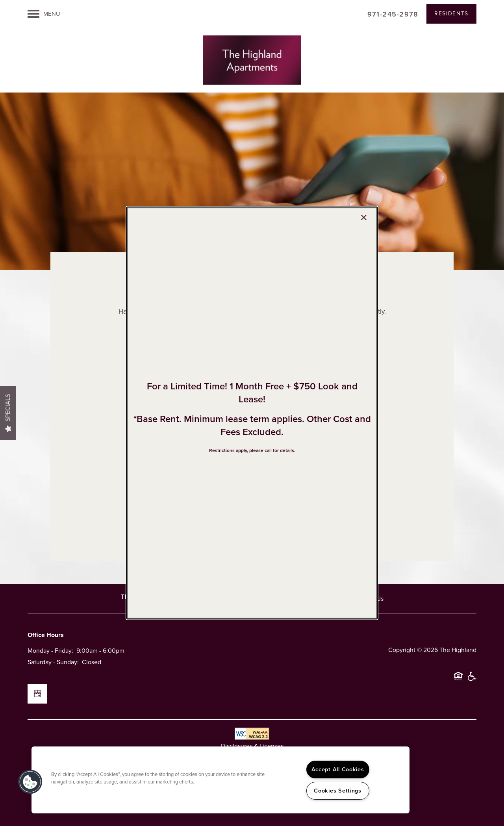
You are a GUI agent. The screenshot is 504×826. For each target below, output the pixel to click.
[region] (220, 780)
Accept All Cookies (338, 769)
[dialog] (252, 413)
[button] (30, 782)
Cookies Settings (338, 791)
